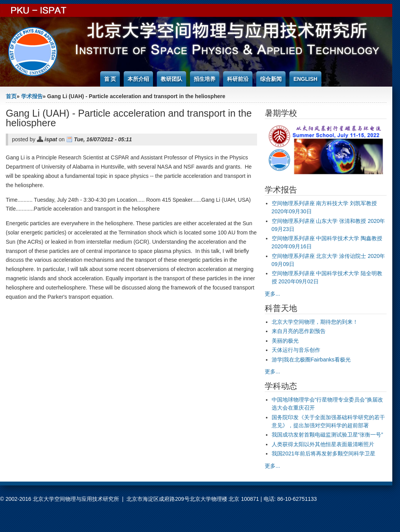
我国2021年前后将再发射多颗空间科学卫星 (324, 453)
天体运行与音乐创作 (296, 350)
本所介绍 (138, 79)
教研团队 (171, 79)
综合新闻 (271, 79)
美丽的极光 (285, 341)
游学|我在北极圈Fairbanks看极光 (311, 360)
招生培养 (205, 79)
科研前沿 (238, 79)
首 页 (110, 79)
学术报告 (32, 96)
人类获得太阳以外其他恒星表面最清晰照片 (323, 444)
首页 (11, 96)
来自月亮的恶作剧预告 (299, 331)
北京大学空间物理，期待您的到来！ (315, 322)
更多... (272, 294)
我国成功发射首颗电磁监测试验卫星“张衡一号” (327, 435)
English (305, 79)
